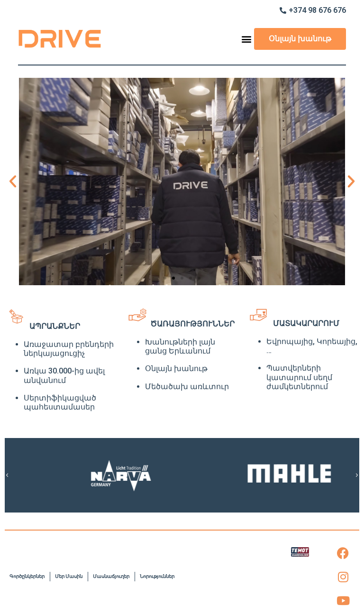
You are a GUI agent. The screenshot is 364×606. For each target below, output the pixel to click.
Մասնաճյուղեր (111, 576)
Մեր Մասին (69, 576)
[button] (246, 39)
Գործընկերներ (27, 576)
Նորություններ (157, 576)
